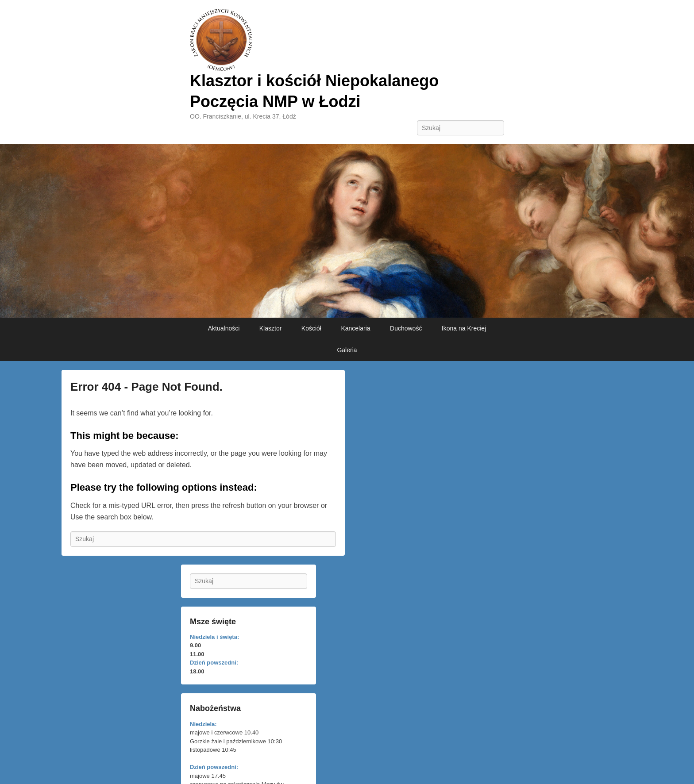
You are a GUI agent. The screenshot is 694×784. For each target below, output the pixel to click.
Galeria (347, 350)
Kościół (311, 328)
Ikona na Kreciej (464, 328)
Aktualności (224, 328)
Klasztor (271, 328)
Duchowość (406, 328)
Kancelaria (355, 328)
